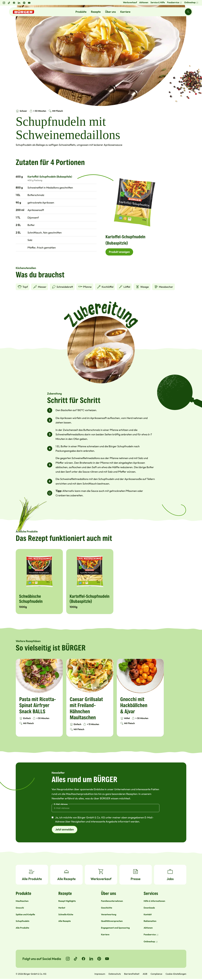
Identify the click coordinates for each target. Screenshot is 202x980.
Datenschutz (115, 974)
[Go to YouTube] (107, 959)
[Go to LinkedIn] (91, 959)
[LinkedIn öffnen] (19, 3)
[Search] (188, 12)
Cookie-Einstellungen (176, 974)
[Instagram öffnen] (4, 3)
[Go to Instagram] (68, 959)
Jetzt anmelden (65, 829)
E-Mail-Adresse (61, 804)
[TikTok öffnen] (9, 3)
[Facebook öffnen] (14, 3)
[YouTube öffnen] (29, 3)
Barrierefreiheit (132, 974)
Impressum (100, 974)
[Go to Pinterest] (99, 959)
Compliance (156, 974)
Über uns (111, 12)
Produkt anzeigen (119, 252)
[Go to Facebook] (83, 959)
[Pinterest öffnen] (24, 3)
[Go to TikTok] (76, 959)
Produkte (81, 12)
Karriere (125, 12)
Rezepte (96, 12)
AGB (145, 974)
